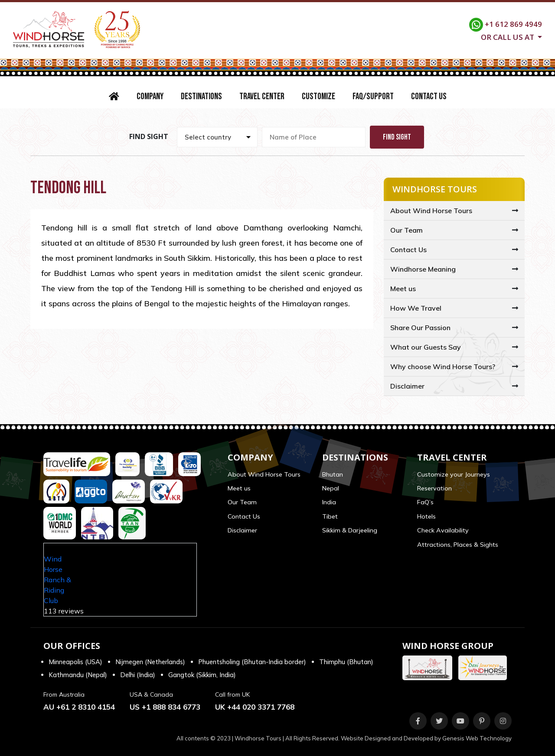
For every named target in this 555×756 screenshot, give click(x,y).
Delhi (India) (138, 675)
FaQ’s (425, 502)
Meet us (403, 289)
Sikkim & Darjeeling (350, 530)
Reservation (434, 488)
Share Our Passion (420, 328)
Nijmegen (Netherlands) (150, 662)
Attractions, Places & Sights (458, 545)
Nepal (331, 488)
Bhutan (333, 474)
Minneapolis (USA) (75, 662)
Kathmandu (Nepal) (78, 675)
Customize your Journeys (454, 474)
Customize (318, 96)
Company (150, 96)
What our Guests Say (426, 347)
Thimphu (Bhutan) (346, 662)
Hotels (426, 516)
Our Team (406, 230)
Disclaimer (407, 386)
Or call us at (508, 36)
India (329, 502)
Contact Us (429, 96)
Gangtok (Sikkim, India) (202, 675)
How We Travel (416, 308)
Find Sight (397, 137)
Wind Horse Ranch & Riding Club (57, 580)
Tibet (330, 516)
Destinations (201, 96)
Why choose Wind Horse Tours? (443, 367)
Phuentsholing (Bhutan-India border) (252, 662)
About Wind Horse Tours (431, 211)
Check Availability (443, 530)
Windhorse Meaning (423, 269)
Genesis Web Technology (477, 738)
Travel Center (262, 96)
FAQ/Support (373, 96)
